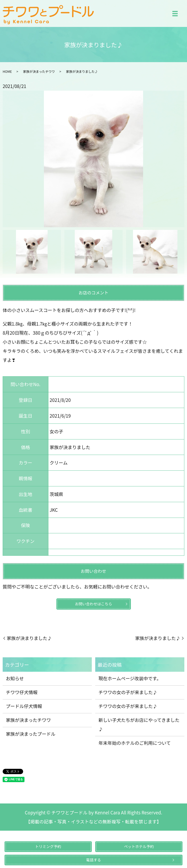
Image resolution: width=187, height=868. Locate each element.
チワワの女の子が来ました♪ (128, 692)
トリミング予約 (48, 846)
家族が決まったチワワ (39, 71)
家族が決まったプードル (31, 734)
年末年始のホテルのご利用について (135, 743)
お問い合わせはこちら (94, 604)
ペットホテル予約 (139, 846)
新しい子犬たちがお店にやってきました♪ (139, 724)
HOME (7, 71)
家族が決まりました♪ (29, 638)
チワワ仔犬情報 (22, 692)
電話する (93, 860)
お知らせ (15, 678)
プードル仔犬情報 (24, 706)
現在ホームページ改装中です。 (130, 678)
